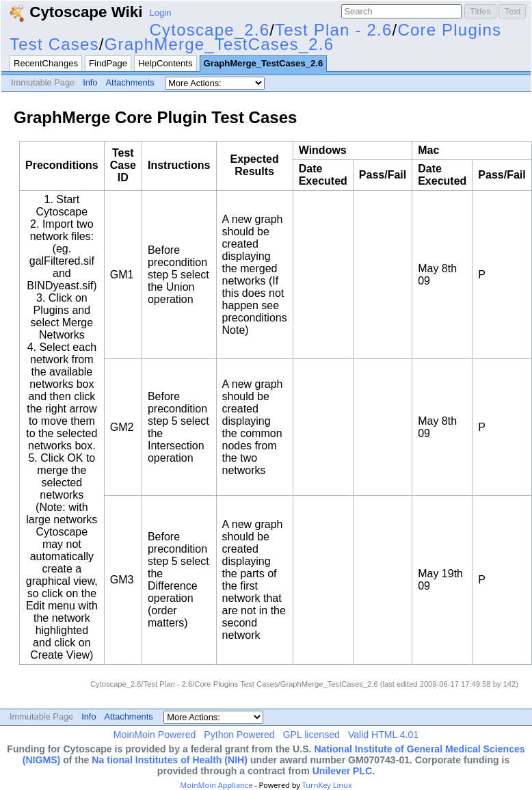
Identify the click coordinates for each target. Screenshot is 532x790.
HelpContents (165, 63)
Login (161, 13)
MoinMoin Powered (155, 735)
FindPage (108, 63)
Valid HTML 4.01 (383, 735)
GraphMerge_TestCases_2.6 (220, 44)
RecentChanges (46, 63)
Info (90, 82)
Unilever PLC (343, 771)
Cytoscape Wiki (76, 12)
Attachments (130, 82)
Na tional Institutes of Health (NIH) (170, 760)
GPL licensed (311, 735)
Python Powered (239, 735)
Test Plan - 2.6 (333, 30)
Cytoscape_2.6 (210, 30)
